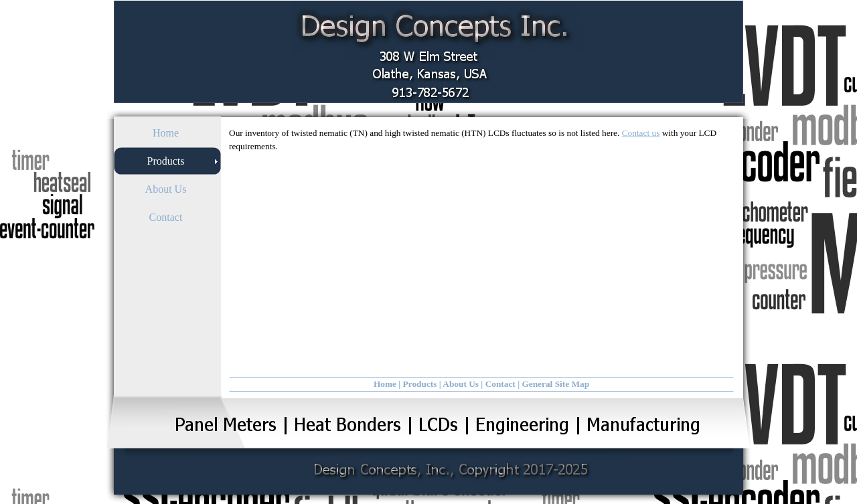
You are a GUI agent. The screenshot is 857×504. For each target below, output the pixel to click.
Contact (500, 384)
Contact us (641, 133)
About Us (461, 384)
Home (385, 384)
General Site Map (555, 384)
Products (420, 384)
